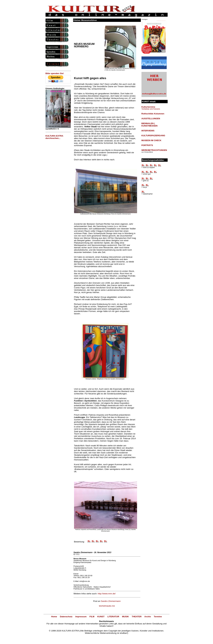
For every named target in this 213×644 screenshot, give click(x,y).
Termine (158, 617)
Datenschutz (66, 617)
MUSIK (125, 617)
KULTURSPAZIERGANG (153, 136)
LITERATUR (113, 617)
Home (54, 617)
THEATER (137, 617)
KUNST (101, 617)
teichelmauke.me (107, 606)
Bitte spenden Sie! (55, 73)
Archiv (148, 617)
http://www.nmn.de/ (107, 594)
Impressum (81, 617)
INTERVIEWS (148, 131)
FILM (92, 617)
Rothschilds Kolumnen (153, 114)
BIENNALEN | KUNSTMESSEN (150, 125)
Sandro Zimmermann (111, 601)
